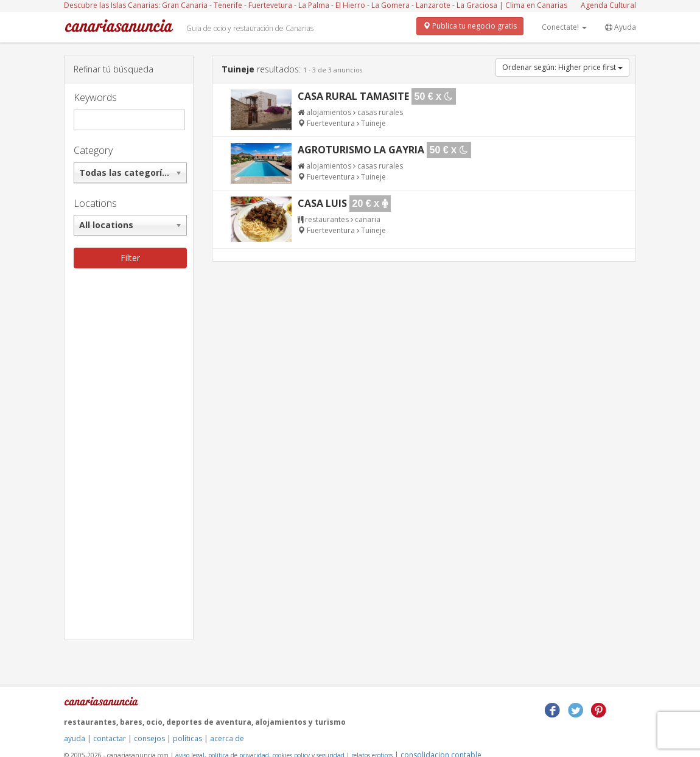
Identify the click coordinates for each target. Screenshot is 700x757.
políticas (187, 738)
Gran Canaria (185, 5)
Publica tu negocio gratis (470, 26)
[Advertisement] (129, 457)
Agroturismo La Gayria (361, 150)
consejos (149, 738)
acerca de (227, 738)
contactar (110, 738)
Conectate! (564, 27)
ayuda (75, 738)
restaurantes (327, 219)
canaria (368, 219)
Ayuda (621, 27)
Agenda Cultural (608, 5)
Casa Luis (322, 203)
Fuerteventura (332, 123)
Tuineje (373, 123)
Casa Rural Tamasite (353, 96)
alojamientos (329, 112)
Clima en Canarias (536, 5)
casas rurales (380, 112)
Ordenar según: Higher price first (562, 67)
